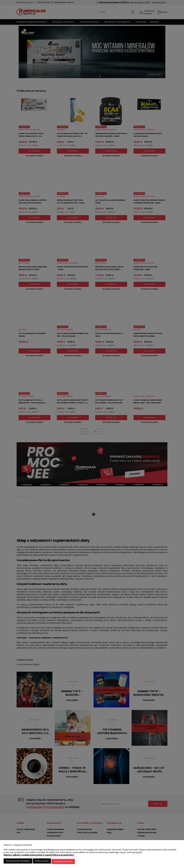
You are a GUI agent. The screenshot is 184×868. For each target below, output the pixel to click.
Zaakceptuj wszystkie (63, 862)
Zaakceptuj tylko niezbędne (18, 862)
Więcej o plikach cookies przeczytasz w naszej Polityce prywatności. (39, 856)
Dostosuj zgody (42, 862)
